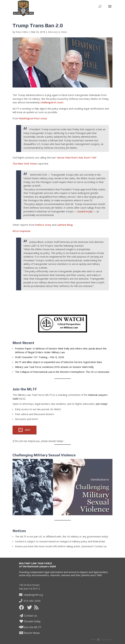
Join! (28, 430)
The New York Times (25, 164)
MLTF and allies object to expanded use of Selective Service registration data (58, 362)
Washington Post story (33, 118)
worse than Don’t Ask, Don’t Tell (76, 157)
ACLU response (22, 231)
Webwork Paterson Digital (101, 639)
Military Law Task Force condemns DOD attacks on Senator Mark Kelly (54, 367)
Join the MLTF (30, 627)
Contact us (28, 616)
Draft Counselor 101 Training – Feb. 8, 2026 (40, 357)
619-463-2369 (30, 601)
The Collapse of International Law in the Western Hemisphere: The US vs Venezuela (62, 372)
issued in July (85, 211)
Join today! (102, 404)
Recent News (29, 633)
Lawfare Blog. (65, 225)
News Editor (22, 32)
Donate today (30, 621)
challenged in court (52, 102)
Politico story (43, 225)
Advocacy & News (57, 32)
